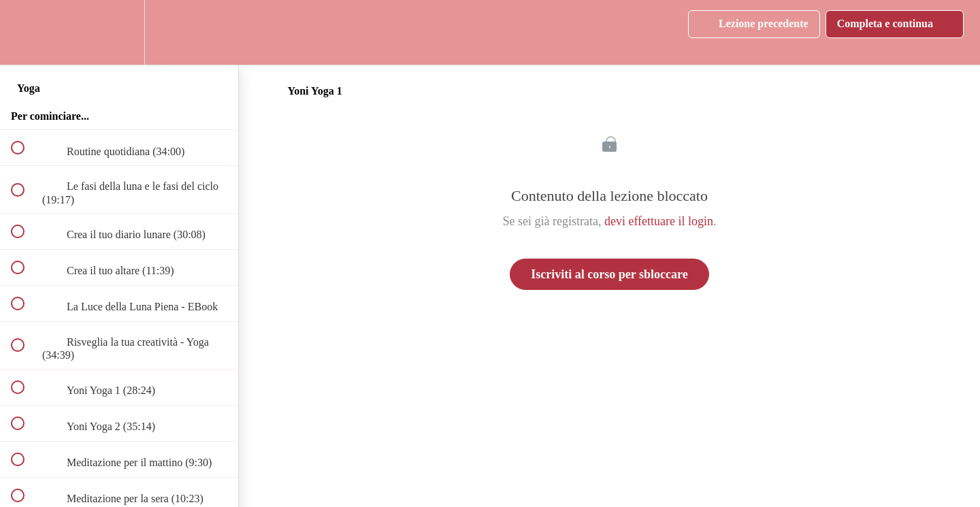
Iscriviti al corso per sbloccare (609, 274)
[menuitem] (119, 32)
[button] (25, 32)
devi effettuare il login (659, 221)
